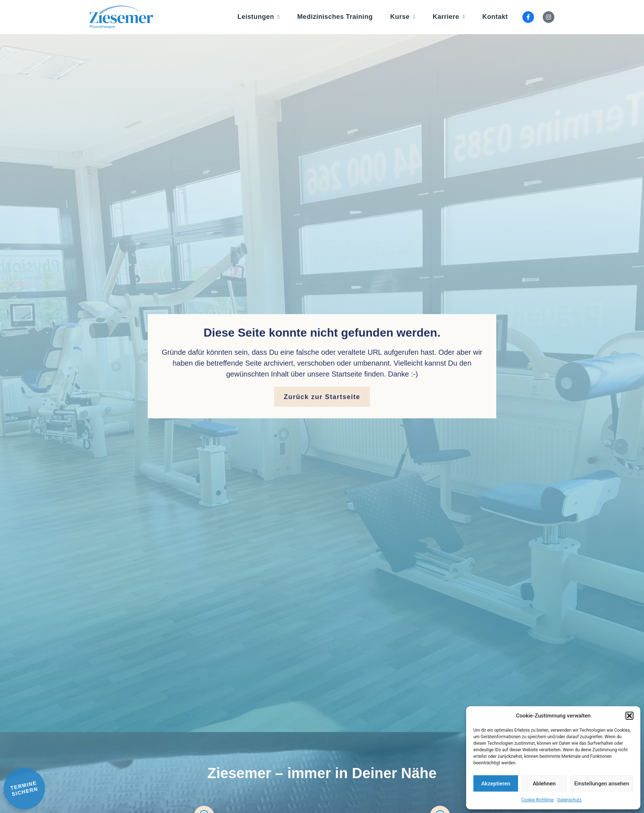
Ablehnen (544, 784)
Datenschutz (569, 800)
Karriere (449, 17)
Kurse (403, 17)
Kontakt (495, 17)
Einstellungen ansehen (602, 784)
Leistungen (259, 17)
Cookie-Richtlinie (537, 800)
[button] (629, 716)
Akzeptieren (496, 784)
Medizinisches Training (335, 17)
